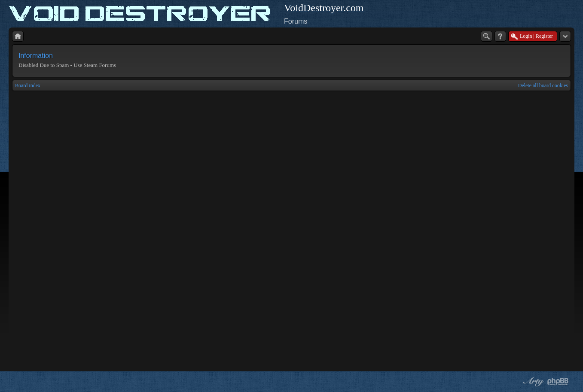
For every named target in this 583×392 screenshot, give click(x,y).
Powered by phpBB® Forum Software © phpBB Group (558, 382)
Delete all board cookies (543, 85)
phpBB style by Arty (532, 382)
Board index (28, 85)
